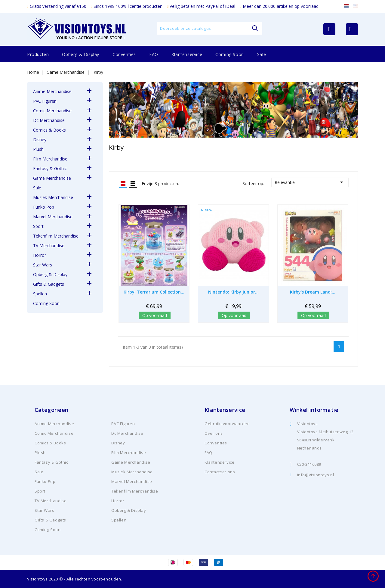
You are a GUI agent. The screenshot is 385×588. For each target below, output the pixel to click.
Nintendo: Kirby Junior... (233, 292)
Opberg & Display (81, 54)
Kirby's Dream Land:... (313, 292)
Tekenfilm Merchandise (56, 236)
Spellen (40, 294)
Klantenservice (187, 54)
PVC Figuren (45, 101)
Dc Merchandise (49, 120)
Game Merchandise (52, 178)
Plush (38, 149)
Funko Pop (44, 207)
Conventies (124, 54)
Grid (123, 184)
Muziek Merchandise (53, 197)
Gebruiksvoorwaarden (227, 424)
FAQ (154, 54)
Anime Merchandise (52, 91)
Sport (38, 226)
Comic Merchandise (52, 111)
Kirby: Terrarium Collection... (154, 292)
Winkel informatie (314, 410)
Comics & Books (49, 130)
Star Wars (43, 265)
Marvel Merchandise (53, 217)
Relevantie (310, 182)
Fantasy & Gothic (50, 168)
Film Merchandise (50, 159)
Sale (262, 54)
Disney (40, 140)
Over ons (214, 433)
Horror (40, 255)
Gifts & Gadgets (49, 284)
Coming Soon (230, 54)
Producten (38, 54)
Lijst (133, 184)
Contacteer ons (220, 472)
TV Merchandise (49, 246)
